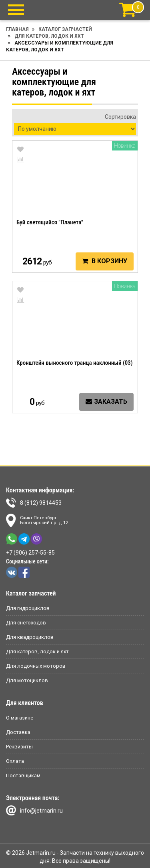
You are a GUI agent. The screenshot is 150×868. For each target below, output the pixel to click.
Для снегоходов (26, 623)
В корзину (105, 261)
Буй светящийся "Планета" (50, 222)
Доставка (18, 732)
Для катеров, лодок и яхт (49, 36)
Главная (17, 29)
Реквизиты (19, 747)
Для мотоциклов (27, 680)
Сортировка (120, 117)
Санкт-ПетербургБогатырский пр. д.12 (37, 520)
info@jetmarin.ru (34, 810)
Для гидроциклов (28, 608)
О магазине (20, 718)
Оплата (15, 761)
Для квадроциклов (30, 637)
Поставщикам (23, 776)
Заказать (106, 401)
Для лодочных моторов (36, 666)
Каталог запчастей (65, 29)
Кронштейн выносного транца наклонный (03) (75, 363)
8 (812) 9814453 (34, 503)
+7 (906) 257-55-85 (30, 553)
